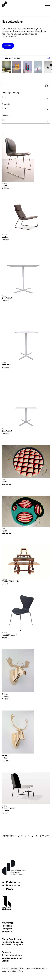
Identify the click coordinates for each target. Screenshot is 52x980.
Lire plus (8, 46)
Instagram (7, 929)
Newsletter (7, 931)
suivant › (46, 836)
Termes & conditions (12, 955)
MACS (10, 889)
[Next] (47, 58)
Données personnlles (12, 958)
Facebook (7, 926)
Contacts (6, 952)
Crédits (5, 961)
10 (37, 836)
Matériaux (6, 116)
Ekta (21, 971)
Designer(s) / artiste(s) (11, 93)
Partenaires (13, 882)
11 (41, 836)
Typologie (6, 104)
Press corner (14, 886)
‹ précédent (8, 836)
